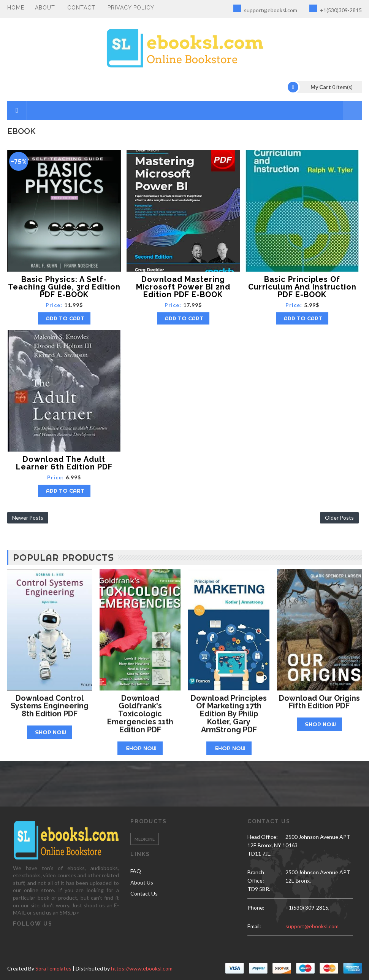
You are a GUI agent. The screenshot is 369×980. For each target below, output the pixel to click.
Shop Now (51, 732)
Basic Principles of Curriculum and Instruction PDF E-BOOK (302, 287)
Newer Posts (28, 518)
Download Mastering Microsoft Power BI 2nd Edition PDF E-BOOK (183, 287)
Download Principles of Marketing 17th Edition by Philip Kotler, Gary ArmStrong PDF (229, 714)
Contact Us (144, 893)
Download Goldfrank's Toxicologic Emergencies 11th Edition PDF (140, 714)
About (45, 8)
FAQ (136, 871)
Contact (81, 8)
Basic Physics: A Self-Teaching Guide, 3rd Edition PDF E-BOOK (64, 287)
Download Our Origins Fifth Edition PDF (319, 702)
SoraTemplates (53, 968)
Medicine (145, 839)
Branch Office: (256, 876)
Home (16, 8)
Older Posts (339, 518)
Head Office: (263, 837)
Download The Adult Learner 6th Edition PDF (64, 463)
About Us (142, 882)
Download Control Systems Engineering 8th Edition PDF (50, 706)
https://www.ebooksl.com (142, 968)
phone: (256, 908)
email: (254, 926)
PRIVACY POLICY (131, 8)
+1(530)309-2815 (336, 9)
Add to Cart (65, 318)
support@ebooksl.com (265, 9)
